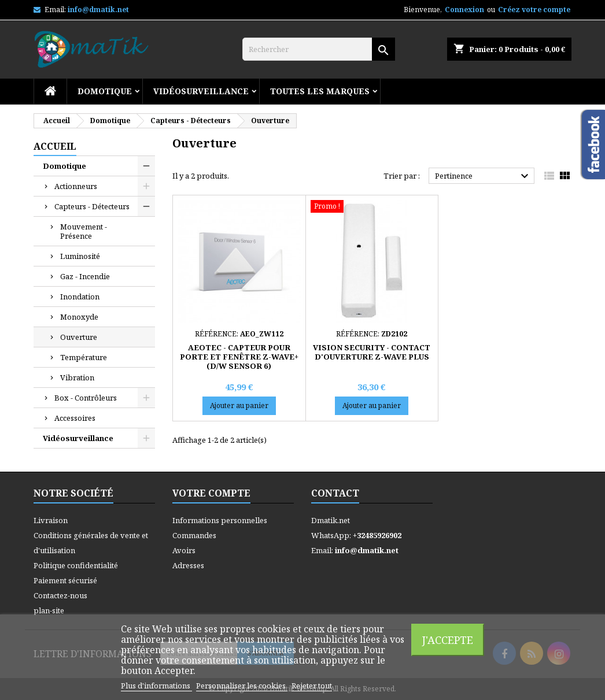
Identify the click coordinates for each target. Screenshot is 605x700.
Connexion (464, 10)
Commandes (194, 535)
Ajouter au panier (239, 405)
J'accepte (448, 640)
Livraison (51, 520)
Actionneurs (76, 186)
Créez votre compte (534, 10)
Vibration (77, 377)
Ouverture (79, 337)
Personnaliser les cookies (242, 686)
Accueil (55, 146)
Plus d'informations (156, 686)
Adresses (188, 565)
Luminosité (80, 256)
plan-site (49, 610)
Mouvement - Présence (84, 231)
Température (84, 357)
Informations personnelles (220, 520)
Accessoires (75, 418)
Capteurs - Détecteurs (92, 206)
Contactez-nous (60, 595)
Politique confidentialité (76, 565)
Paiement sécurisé (65, 580)
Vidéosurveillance (201, 91)
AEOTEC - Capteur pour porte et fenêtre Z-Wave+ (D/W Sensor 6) (239, 357)
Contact (335, 493)
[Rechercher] (319, 49)
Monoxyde (79, 317)
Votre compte (211, 493)
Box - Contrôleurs (86, 398)
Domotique (105, 91)
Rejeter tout (312, 686)
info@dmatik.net (98, 10)
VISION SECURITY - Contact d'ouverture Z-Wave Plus (372, 352)
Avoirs (184, 550)
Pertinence (483, 176)
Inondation (80, 297)
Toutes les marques (320, 91)
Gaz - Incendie (85, 276)
